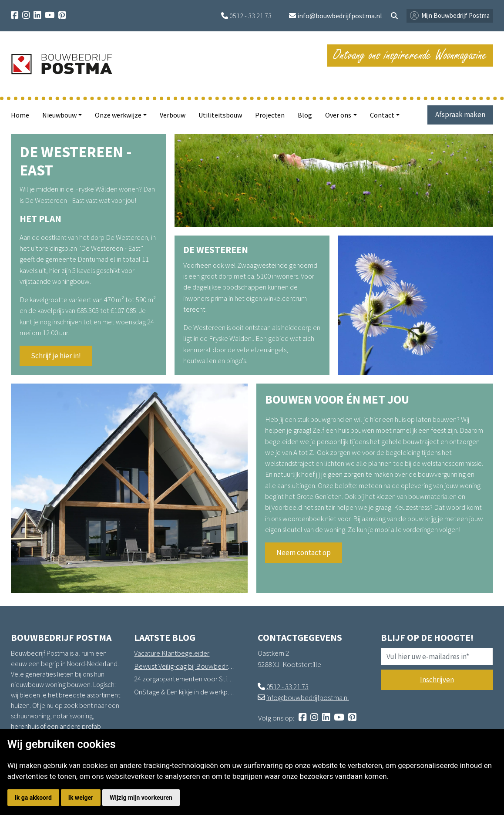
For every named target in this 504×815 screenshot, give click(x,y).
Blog (305, 115)
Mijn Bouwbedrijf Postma (455, 15)
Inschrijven (437, 680)
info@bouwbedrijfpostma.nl (340, 16)
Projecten (270, 115)
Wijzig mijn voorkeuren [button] (141, 798)
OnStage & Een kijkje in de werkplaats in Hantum (185, 692)
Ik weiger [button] (81, 798)
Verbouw (173, 115)
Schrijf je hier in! (56, 356)
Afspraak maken (460, 115)
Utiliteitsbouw (220, 115)
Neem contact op (304, 552)
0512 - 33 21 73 (250, 16)
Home (20, 115)
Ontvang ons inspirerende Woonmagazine (410, 55)
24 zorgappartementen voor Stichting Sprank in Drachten (185, 679)
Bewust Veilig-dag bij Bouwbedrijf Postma (185, 666)
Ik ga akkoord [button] (33, 798)
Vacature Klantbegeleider (172, 653)
